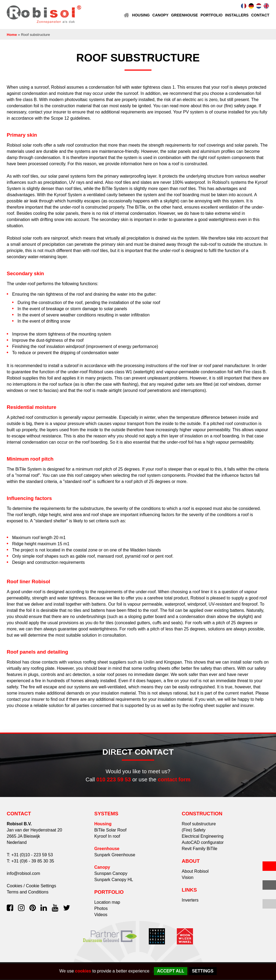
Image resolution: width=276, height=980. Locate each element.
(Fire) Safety (194, 831)
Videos (101, 915)
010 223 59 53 (113, 780)
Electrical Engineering (203, 837)
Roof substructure (199, 824)
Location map (107, 903)
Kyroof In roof (107, 837)
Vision (187, 878)
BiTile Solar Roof (110, 831)
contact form (174, 780)
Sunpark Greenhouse (115, 855)
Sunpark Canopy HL (114, 880)
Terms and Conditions (28, 893)
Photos (101, 909)
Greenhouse (184, 15)
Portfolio (211, 15)
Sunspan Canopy (111, 874)
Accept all (171, 971)
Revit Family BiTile (199, 849)
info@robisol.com (23, 874)
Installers (237, 15)
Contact (260, 15)
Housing (140, 15)
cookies (83, 971)
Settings (203, 971)
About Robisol (195, 872)
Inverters (190, 901)
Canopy (160, 15)
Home (126, 15)
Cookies (15, 886)
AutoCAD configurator (203, 843)
